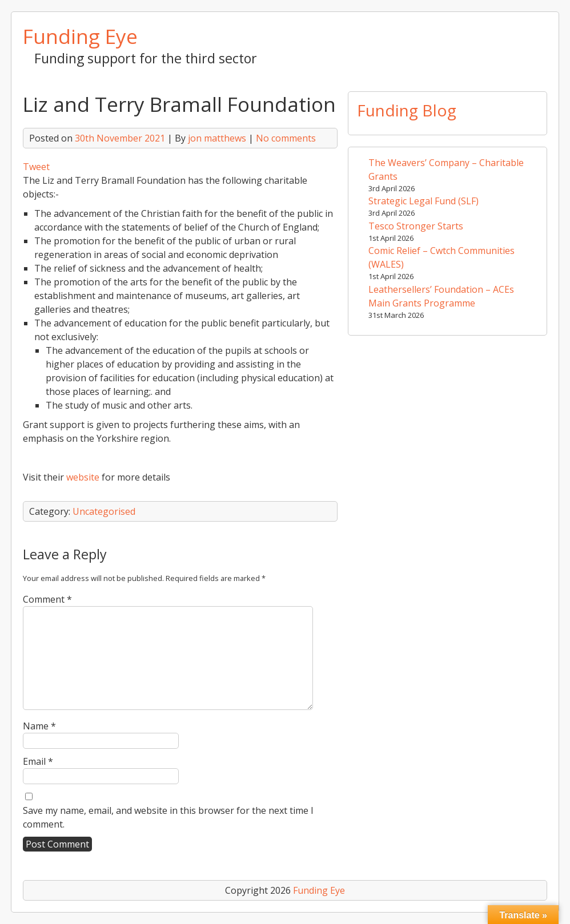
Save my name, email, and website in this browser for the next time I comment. (168, 817)
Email (38, 761)
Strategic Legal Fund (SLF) (424, 201)
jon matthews (217, 138)
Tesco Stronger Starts (416, 226)
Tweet (36, 167)
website (83, 477)
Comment (47, 599)
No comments (286, 138)
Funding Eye (80, 36)
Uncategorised (104, 511)
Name (39, 726)
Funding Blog (407, 110)
